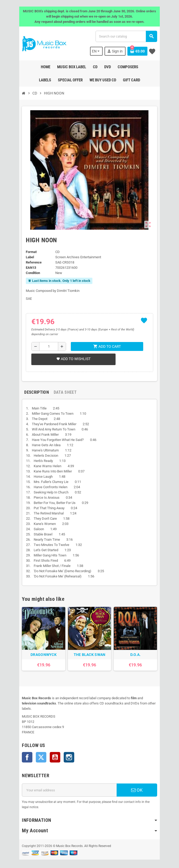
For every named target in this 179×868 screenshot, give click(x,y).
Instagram (68, 753)
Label (29, 257)
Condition (32, 273)
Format (30, 252)
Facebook (26, 753)
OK (137, 785)
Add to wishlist (73, 359)
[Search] (126, 36)
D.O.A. (136, 655)
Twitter (40, 753)
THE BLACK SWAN (90, 655)
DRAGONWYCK (43, 655)
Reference (33, 262)
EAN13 (30, 268)
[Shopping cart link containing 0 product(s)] (138, 51)
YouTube (54, 753)
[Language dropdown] (97, 51)
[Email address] (69, 785)
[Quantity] (48, 346)
